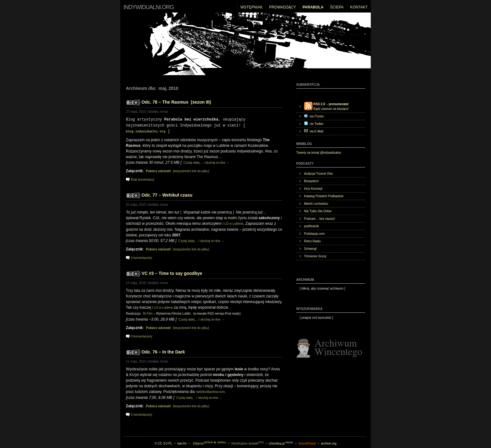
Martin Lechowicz (316, 204)
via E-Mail (314, 131)
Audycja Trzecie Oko (318, 174)
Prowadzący (282, 7)
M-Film (148, 312)
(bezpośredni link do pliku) (178, 170)
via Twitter (314, 124)
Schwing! (310, 249)
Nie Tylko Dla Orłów (318, 211)
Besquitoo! (311, 181)
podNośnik (311, 226)
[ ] (321, 288)
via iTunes (314, 116)
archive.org (329, 442)
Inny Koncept (313, 189)
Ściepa (337, 7)
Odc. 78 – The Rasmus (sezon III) (176, 102)
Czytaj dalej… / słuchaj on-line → (206, 161)
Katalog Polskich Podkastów (324, 196)
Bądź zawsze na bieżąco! (326, 106)
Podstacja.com (314, 234)
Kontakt (359, 7)
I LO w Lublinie (233, 222)
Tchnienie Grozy (315, 256)
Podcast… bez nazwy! (320, 219)
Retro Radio (312, 241)
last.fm (182, 442)
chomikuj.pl (281, 442)
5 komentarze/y (142, 413)
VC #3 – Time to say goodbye (172, 272)
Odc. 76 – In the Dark (163, 351)
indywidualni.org (149, 7)
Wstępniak (252, 7)
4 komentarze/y (142, 257)
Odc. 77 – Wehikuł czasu (167, 194)
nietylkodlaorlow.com (210, 391)
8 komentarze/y (142, 335)
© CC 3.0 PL (163, 442)
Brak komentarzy (143, 178)
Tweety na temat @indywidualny (319, 153)
